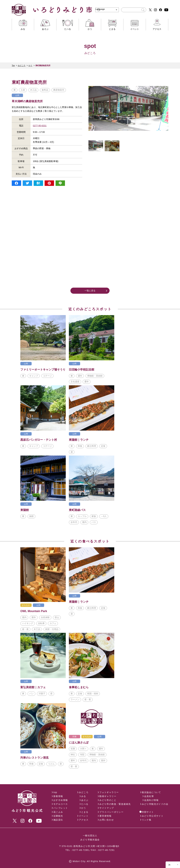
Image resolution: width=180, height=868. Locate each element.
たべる (85, 804)
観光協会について (151, 792)
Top (13, 66)
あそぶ (85, 800)
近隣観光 (58, 816)
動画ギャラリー (108, 796)
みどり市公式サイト (153, 816)
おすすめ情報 (61, 800)
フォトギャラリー (109, 792)
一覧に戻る (90, 291)
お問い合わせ (107, 820)
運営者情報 (105, 816)
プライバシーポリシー (111, 812)
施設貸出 (58, 820)
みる (84, 796)
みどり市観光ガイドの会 (155, 804)
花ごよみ (58, 812)
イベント (84, 816)
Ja (169, 865)
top (55, 792)
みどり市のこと (108, 800)
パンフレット (61, 808)
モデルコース (61, 804)
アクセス (84, 820)
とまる (85, 812)
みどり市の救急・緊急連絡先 (115, 804)
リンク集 (147, 820)
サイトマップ (107, 808)
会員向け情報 (151, 800)
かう (30, 66)
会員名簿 (149, 796)
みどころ (22, 66)
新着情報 (58, 796)
